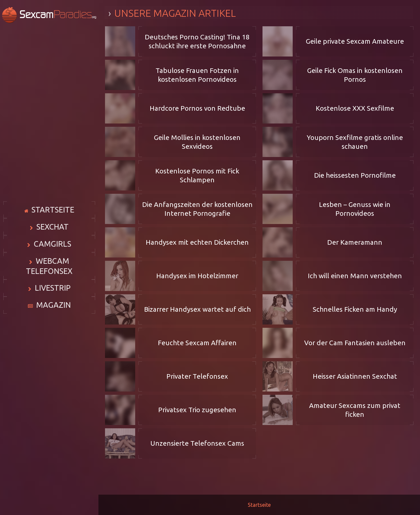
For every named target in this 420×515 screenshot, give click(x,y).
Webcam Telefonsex (52, 264)
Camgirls (52, 245)
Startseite (53, 207)
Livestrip (52, 283)
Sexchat (52, 226)
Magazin (53, 302)
